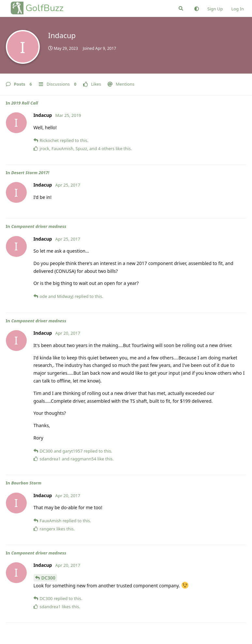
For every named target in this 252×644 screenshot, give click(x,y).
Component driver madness (39, 226)
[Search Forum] (181, 8)
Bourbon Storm (26, 483)
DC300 (48, 578)
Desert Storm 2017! (30, 173)
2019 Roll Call (24, 103)
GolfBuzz (44, 8)
